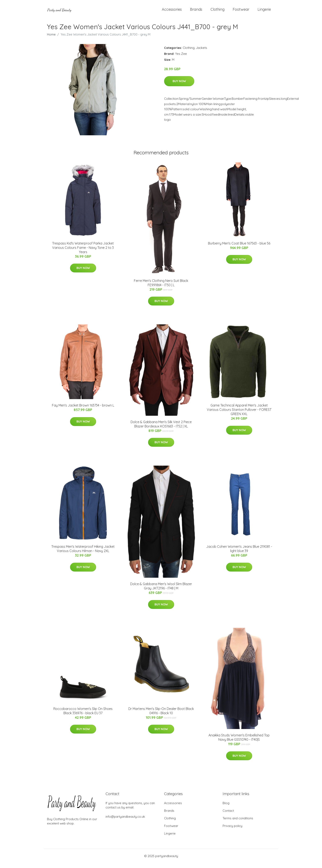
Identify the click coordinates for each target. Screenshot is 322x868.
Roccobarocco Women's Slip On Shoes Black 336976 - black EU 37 (83, 716)
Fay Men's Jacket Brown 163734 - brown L (83, 410)
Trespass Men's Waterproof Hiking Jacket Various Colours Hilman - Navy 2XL (83, 554)
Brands (196, 12)
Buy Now (179, 86)
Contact (228, 816)
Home (51, 39)
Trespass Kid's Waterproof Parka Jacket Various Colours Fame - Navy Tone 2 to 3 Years (83, 253)
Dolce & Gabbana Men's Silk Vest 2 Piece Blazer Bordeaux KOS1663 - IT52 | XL (161, 429)
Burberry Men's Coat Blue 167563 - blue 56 (239, 248)
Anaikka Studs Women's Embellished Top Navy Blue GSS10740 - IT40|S (239, 742)
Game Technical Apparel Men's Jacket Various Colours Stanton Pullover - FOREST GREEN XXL (239, 414)
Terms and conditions (238, 823)
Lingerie (264, 12)
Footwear (241, 12)
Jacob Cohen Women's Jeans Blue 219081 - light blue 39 (239, 554)
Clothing (217, 12)
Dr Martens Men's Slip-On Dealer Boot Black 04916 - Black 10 (161, 716)
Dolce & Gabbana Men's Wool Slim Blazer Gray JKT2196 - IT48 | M (161, 591)
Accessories (172, 12)
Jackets (202, 53)
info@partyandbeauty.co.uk (125, 821)
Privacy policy (232, 831)
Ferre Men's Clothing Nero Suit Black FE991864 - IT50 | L (161, 288)
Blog (226, 808)
